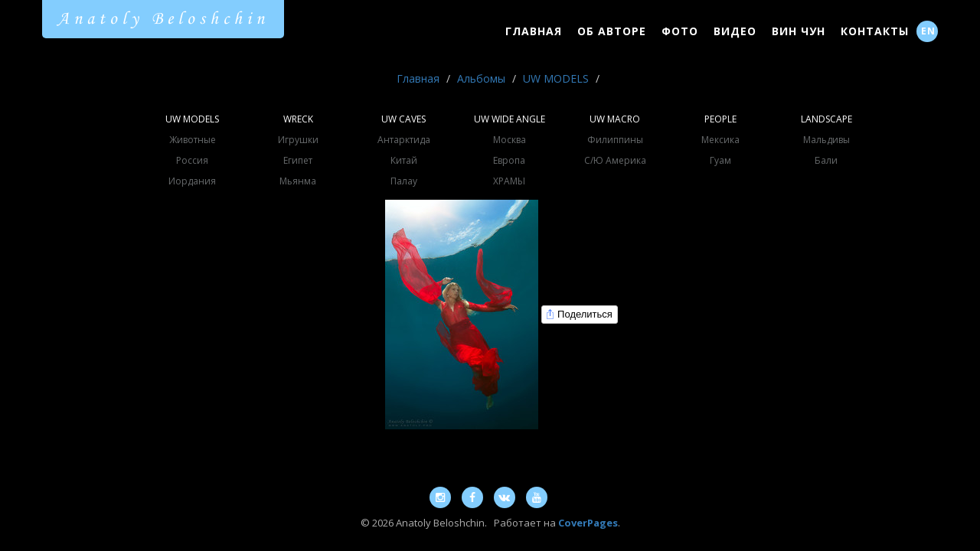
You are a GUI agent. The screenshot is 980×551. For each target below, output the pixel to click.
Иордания (192, 181)
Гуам (720, 160)
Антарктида (404, 140)
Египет (298, 160)
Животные (193, 140)
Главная (534, 31)
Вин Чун (799, 31)
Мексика (720, 140)
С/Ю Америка (615, 160)
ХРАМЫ (509, 181)
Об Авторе (612, 31)
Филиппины (615, 140)
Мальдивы (826, 140)
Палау (404, 181)
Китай (404, 160)
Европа (509, 160)
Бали (826, 160)
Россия (192, 160)
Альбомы (481, 78)
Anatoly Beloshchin (163, 19)
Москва (510, 140)
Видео (735, 31)
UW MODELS (556, 78)
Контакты (875, 31)
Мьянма (298, 181)
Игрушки (298, 140)
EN (928, 31)
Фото (680, 31)
